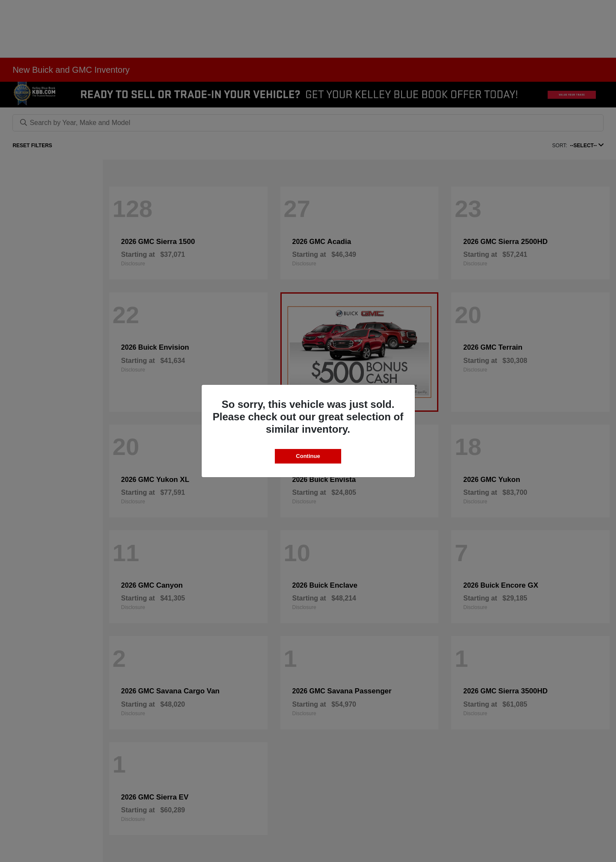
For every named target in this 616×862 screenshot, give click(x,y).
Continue (308, 456)
